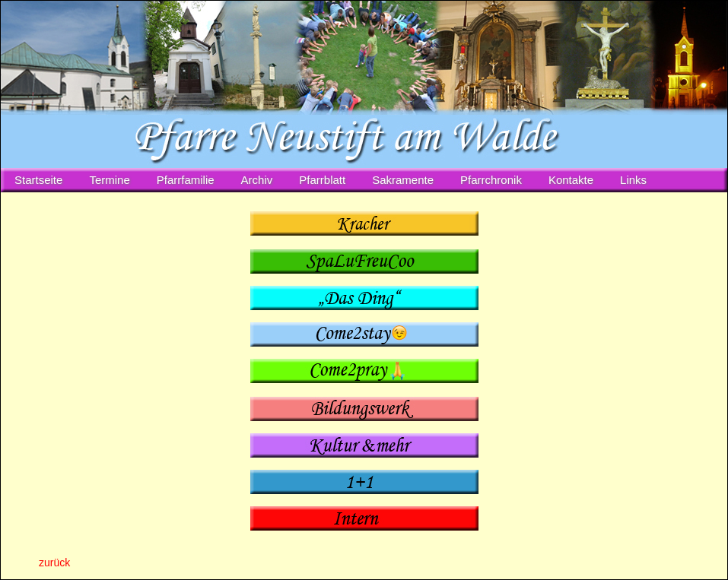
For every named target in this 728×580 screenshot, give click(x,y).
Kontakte (571, 180)
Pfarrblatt (322, 180)
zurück (54, 563)
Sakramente (403, 180)
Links (633, 180)
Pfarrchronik (491, 180)
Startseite (38, 180)
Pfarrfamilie (186, 180)
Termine (109, 180)
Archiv (257, 180)
